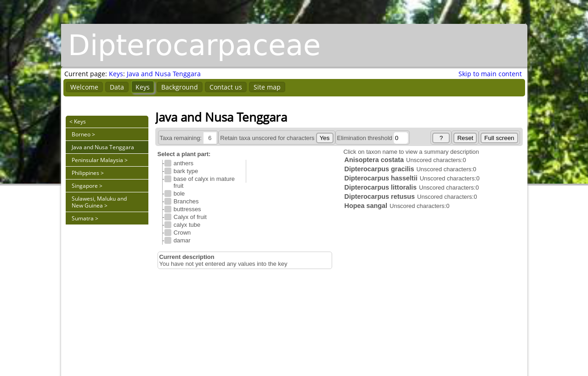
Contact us (226, 87)
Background (180, 87)
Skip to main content (490, 74)
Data (117, 87)
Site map (267, 87)
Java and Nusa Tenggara (164, 74)
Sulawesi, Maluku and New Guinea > (99, 202)
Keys (116, 74)
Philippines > (88, 173)
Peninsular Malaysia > (100, 160)
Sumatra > (85, 218)
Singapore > (87, 186)
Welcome (84, 87)
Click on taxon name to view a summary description (411, 152)
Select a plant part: (184, 154)
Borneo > (83, 134)
